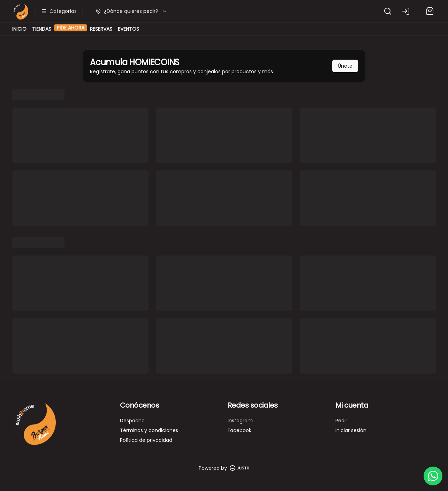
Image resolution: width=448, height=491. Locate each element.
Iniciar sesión (351, 430)
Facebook (240, 430)
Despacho (132, 421)
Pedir (341, 421)
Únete (345, 66)
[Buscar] (388, 11)
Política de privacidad (146, 440)
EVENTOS (128, 29)
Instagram (240, 421)
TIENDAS (42, 29)
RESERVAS (101, 29)
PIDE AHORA (71, 31)
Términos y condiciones (149, 430)
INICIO (19, 29)
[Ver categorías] (59, 11)
